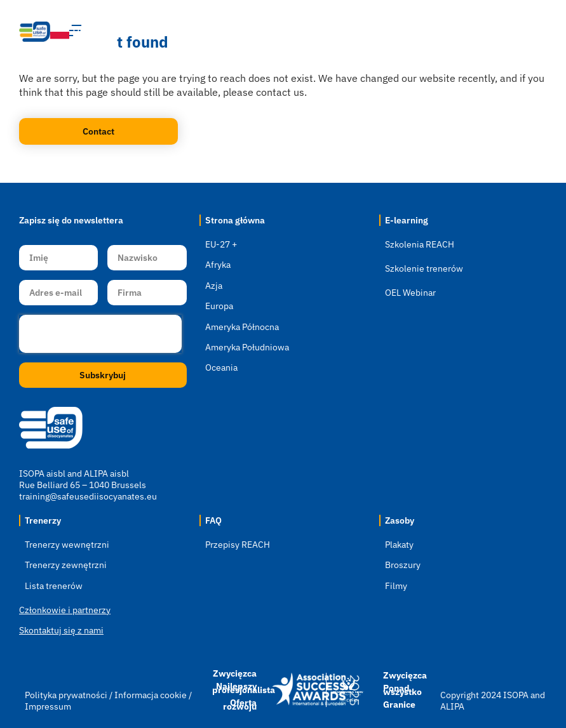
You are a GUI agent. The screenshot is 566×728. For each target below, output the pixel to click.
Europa (219, 306)
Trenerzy (43, 520)
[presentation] (100, 334)
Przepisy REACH (238, 545)
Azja (214, 286)
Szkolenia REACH (420, 244)
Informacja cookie (151, 695)
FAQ (213, 520)
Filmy (396, 586)
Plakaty (399, 545)
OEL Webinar (410, 293)
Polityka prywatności (67, 695)
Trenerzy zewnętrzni (66, 565)
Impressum (48, 706)
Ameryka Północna (242, 327)
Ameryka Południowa (247, 347)
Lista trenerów (54, 586)
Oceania (221, 367)
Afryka (218, 265)
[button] (465, 32)
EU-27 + (221, 244)
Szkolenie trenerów (424, 268)
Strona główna (235, 220)
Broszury (403, 565)
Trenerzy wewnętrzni (67, 545)
